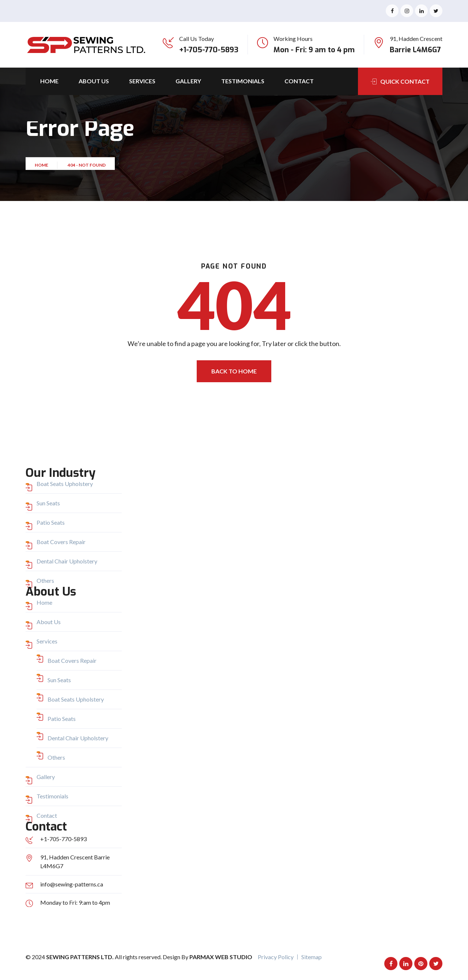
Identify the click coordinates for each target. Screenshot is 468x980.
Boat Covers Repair (61, 542)
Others (45, 580)
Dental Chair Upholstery (67, 561)
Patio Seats (51, 522)
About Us (94, 81)
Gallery (188, 81)
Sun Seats (48, 503)
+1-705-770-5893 (209, 50)
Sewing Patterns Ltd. (80, 957)
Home (49, 81)
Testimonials (243, 81)
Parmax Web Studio (221, 957)
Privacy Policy (276, 957)
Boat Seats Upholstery (65, 484)
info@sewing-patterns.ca (72, 884)
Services (142, 81)
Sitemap (312, 957)
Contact (299, 81)
